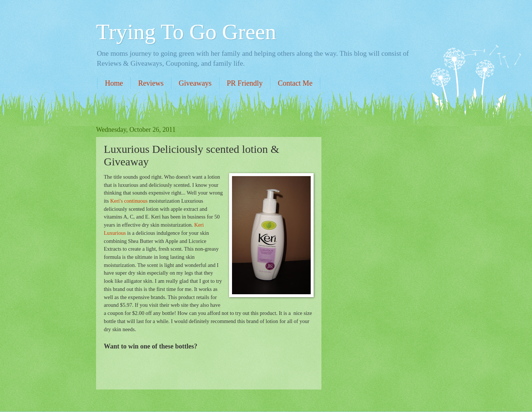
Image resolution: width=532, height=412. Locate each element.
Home (114, 83)
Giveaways (195, 83)
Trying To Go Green (186, 32)
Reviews (151, 83)
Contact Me (295, 83)
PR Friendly (245, 83)
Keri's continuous (129, 201)
